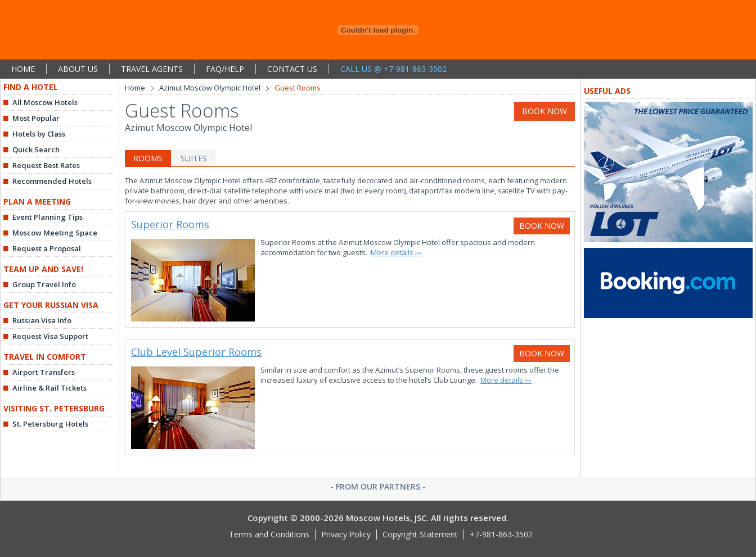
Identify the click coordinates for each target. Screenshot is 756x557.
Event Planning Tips (48, 217)
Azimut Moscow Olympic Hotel (210, 88)
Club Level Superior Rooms (196, 352)
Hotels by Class (39, 134)
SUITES (194, 158)
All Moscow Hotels (45, 102)
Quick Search (36, 150)
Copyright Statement (420, 534)
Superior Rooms (170, 224)
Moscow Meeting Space (55, 233)
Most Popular (36, 118)
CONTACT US (292, 69)
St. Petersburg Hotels (50, 424)
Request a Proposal (47, 248)
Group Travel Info (44, 284)
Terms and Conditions (269, 534)
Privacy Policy (346, 534)
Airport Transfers (44, 372)
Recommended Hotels (52, 181)
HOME (23, 69)
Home (135, 88)
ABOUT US (78, 69)
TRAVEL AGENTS (152, 69)
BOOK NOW (544, 111)
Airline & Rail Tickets (49, 388)
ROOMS (148, 158)
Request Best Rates (46, 165)
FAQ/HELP (225, 69)
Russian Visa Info (42, 320)
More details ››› (396, 252)
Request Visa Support (50, 336)
